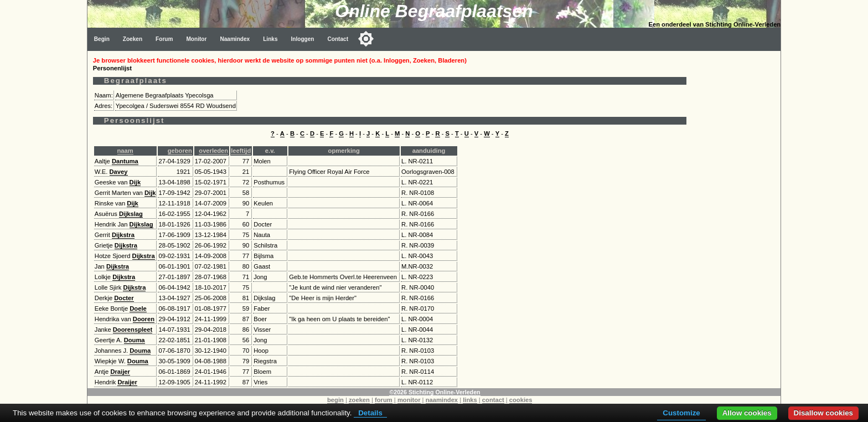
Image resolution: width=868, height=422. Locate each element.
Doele (138, 308)
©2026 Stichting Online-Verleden (435, 392)
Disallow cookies (823, 413)
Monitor (196, 39)
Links (270, 39)
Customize (681, 413)
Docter (124, 298)
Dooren (144, 319)
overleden (213, 151)
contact (493, 400)
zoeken (359, 400)
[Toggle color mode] (366, 39)
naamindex (442, 400)
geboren (180, 151)
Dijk (135, 182)
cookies (521, 400)
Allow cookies (747, 413)
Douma (135, 340)
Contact (338, 39)
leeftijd (241, 151)
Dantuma (125, 161)
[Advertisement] (736, 217)
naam (125, 151)
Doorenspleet (133, 330)
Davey (119, 172)
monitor (409, 400)
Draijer (120, 372)
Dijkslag (131, 214)
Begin (102, 39)
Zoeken (133, 39)
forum (384, 400)
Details (370, 413)
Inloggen (303, 39)
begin (335, 400)
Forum (164, 39)
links (470, 400)
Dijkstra (123, 235)
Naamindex (235, 39)
